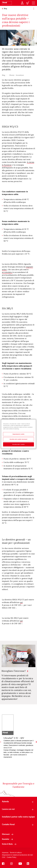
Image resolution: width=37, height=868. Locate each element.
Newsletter (8, 839)
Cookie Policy (11, 857)
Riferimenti (8, 834)
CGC (4, 857)
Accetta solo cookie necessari (18, 439)
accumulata (7, 272)
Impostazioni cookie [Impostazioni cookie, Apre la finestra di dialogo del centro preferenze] (19, 434)
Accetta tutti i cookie (19, 444)
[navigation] (33, 3)
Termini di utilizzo (16, 853)
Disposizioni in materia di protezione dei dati (17, 855)
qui (21, 602)
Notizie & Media (10, 844)
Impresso (5, 853)
